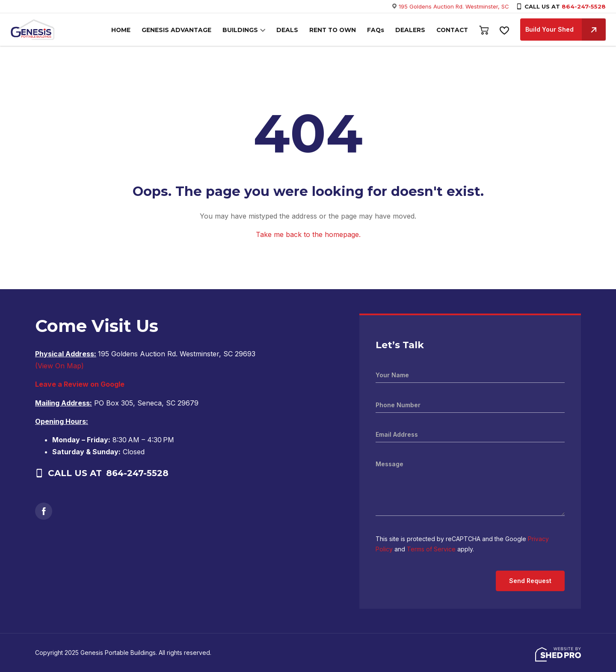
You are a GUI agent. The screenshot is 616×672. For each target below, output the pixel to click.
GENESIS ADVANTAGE (187, 30)
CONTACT (453, 30)
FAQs (378, 30)
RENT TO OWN (336, 30)
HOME (133, 30)
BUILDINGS (247, 30)
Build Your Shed (566, 30)
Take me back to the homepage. (308, 234)
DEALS (292, 30)
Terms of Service (431, 549)
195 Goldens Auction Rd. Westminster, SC (454, 6)
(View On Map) (59, 366)
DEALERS (412, 30)
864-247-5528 (584, 6)
